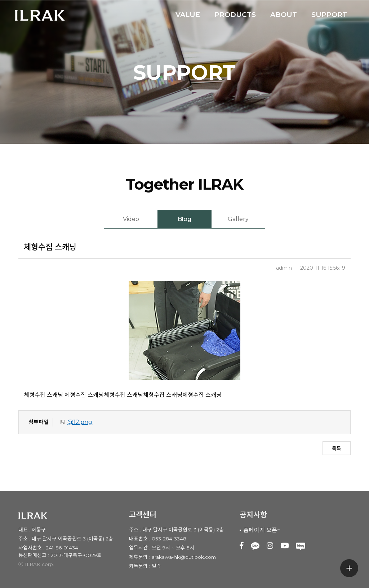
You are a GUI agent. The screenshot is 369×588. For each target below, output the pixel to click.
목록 (337, 448)
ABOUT (284, 14)
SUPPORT (329, 14)
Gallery (238, 219)
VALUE (188, 14)
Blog (184, 219)
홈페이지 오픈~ (262, 530)
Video (131, 219)
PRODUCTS (235, 14)
